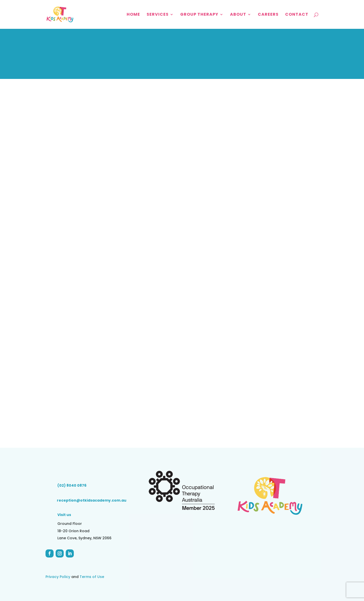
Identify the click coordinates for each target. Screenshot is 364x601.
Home (133, 15)
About (238, 15)
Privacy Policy (58, 577)
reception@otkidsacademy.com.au (92, 500)
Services (158, 15)
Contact (297, 15)
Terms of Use (92, 577)
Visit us (64, 515)
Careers (268, 15)
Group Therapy (199, 15)
